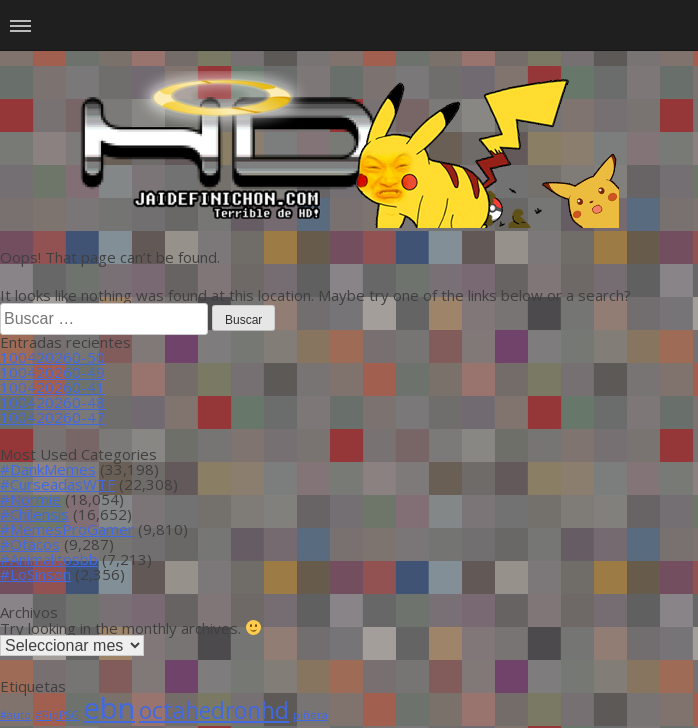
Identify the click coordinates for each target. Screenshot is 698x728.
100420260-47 (52, 417)
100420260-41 (52, 387)
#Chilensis (34, 514)
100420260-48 (52, 402)
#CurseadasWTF (57, 484)
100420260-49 (52, 372)
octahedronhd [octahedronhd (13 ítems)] (214, 710)
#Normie (30, 499)
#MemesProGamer (67, 529)
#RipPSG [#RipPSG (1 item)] (57, 715)
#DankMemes (48, 469)
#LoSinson (35, 574)
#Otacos (30, 544)
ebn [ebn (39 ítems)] (109, 708)
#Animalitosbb (49, 559)
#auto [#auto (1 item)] (15, 715)
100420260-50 (52, 357)
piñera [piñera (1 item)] (310, 715)
